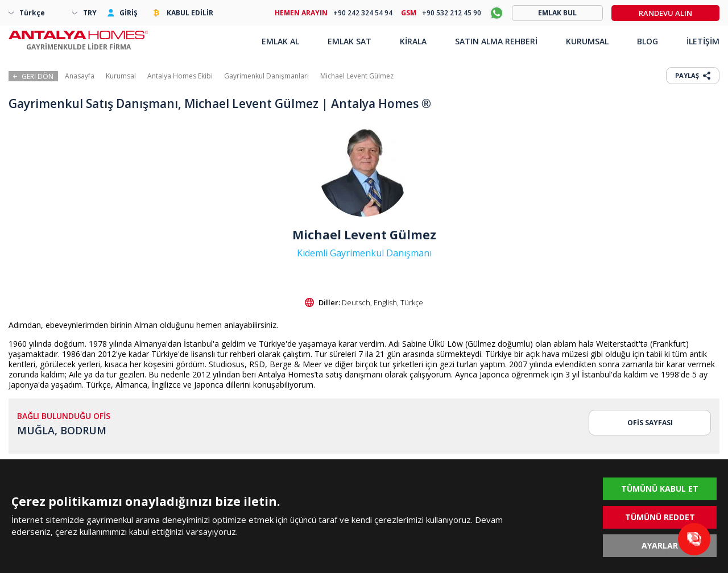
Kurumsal (121, 76)
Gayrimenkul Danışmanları (266, 76)
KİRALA (413, 41)
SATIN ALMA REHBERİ (496, 41)
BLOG (648, 41)
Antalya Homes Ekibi (180, 76)
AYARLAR (660, 545)
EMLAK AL (280, 41)
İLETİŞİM (703, 41)
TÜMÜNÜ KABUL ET (660, 489)
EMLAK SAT (349, 41)
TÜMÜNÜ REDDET (660, 517)
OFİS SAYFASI (650, 423)
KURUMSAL (587, 41)
